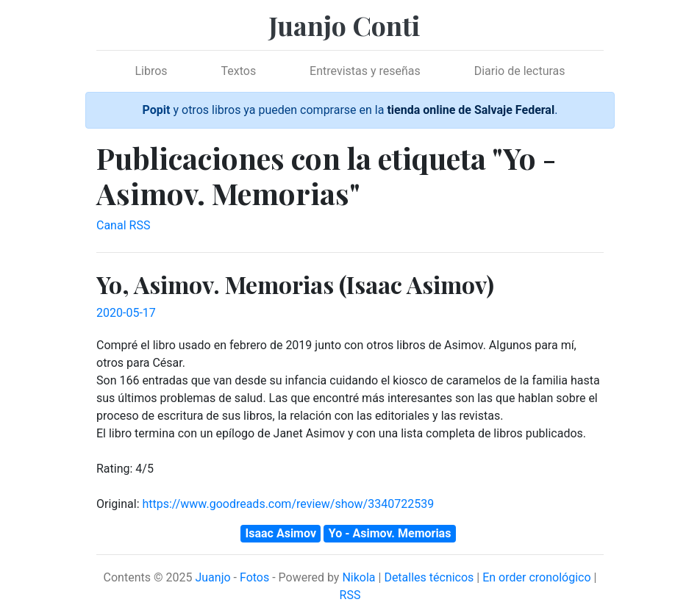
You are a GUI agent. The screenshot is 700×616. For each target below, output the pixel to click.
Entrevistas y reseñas (365, 71)
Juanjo (213, 577)
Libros (151, 71)
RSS (350, 595)
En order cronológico (536, 577)
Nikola (358, 577)
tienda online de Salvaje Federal (471, 110)
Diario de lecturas (520, 71)
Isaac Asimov (281, 533)
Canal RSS (123, 225)
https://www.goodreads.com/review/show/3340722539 (288, 504)
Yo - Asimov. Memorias (390, 533)
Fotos (254, 577)
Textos (239, 71)
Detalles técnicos (429, 577)
